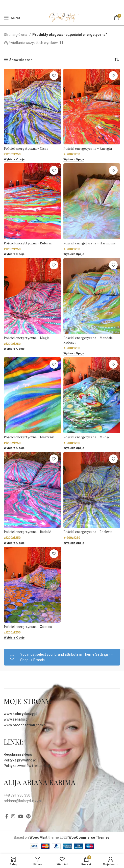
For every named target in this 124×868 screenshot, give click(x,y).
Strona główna (16, 35)
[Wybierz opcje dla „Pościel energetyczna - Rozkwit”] (74, 543)
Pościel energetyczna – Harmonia (89, 243)
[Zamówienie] (116, 60)
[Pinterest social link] (65, 5)
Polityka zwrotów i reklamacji (27, 766)
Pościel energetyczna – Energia (88, 148)
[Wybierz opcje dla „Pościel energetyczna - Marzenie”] (14, 448)
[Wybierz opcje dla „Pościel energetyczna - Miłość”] (74, 448)
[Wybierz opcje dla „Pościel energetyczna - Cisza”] (14, 160)
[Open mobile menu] (12, 18)
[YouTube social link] (21, 816)
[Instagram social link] (13, 816)
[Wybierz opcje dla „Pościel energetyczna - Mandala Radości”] (74, 354)
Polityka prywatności (20, 760)
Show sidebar (21, 60)
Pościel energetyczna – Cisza (26, 148)
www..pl (20, 714)
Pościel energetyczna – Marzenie (29, 437)
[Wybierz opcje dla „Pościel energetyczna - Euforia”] (14, 254)
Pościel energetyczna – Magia (27, 338)
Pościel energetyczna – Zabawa (28, 627)
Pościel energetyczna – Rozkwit (88, 532)
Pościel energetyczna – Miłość (87, 437)
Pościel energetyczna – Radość (27, 532)
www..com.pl (25, 725)
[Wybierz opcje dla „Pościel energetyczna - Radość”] (14, 543)
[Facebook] (59, 5)
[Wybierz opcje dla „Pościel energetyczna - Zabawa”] (14, 638)
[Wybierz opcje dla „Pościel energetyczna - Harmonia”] (74, 254)
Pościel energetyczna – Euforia (28, 243)
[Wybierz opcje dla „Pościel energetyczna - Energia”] (74, 160)
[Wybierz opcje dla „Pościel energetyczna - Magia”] (14, 349)
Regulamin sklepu (18, 754)
